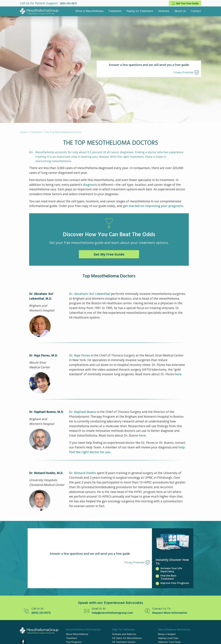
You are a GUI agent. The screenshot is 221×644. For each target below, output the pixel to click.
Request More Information (170, 613)
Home (23, 132)
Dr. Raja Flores (80, 355)
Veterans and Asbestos (124, 634)
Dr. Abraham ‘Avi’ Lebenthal (90, 294)
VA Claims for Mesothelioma (127, 638)
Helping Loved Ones (168, 638)
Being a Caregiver (167, 634)
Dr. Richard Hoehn (82, 473)
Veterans (164, 11)
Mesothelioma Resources (174, 630)
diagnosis (90, 185)
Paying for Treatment (140, 11)
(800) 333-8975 (68, 3)
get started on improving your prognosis (153, 206)
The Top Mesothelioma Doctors (63, 132)
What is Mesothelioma (89, 11)
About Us (180, 11)
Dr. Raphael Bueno (83, 412)
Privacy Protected (184, 72)
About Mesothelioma (77, 634)
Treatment (115, 11)
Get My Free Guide (109, 254)
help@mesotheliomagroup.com (112, 613)
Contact (196, 11)
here (178, 374)
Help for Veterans (123, 630)
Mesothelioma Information (83, 630)
